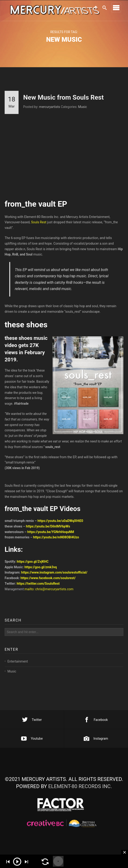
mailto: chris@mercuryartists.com (49, 591)
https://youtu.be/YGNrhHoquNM (51, 534)
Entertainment (18, 668)
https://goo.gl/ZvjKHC (33, 564)
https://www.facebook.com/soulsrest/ (48, 580)
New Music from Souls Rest (63, 97)
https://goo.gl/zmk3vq (41, 569)
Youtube (32, 739)
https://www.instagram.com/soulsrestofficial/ (54, 575)
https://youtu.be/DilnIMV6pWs (48, 529)
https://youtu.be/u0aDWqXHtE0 (60, 523)
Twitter (32, 720)
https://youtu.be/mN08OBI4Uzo (56, 540)
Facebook (96, 720)
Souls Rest (39, 224)
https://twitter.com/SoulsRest (38, 586)
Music (83, 107)
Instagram (96, 739)
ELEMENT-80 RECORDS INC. (80, 786)
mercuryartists (50, 107)
